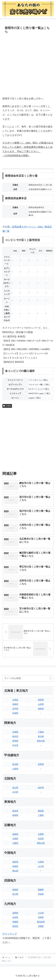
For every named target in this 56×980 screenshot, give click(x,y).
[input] (28, 678)
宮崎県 (41, 917)
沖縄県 (41, 926)
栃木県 (15, 736)
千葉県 (41, 732)
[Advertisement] (28, 65)
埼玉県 (15, 745)
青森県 (15, 704)
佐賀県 (15, 917)
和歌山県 (41, 843)
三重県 (41, 815)
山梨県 (15, 769)
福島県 (41, 709)
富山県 (15, 788)
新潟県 (15, 764)
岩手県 (15, 709)
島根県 (15, 866)
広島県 (41, 862)
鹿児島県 (41, 922)
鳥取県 (15, 862)
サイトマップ (10, 934)
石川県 (15, 792)
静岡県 (15, 815)
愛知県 (41, 811)
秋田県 (41, 700)
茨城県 (15, 732)
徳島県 (15, 890)
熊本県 (15, 926)
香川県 (15, 894)
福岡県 (15, 913)
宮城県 (15, 713)
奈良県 (41, 839)
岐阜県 (15, 811)
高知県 (41, 894)
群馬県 (15, 741)
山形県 (41, 704)
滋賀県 (15, 834)
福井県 (41, 788)
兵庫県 (41, 834)
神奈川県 (41, 741)
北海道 (7, 406)
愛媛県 (41, 890)
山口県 (41, 866)
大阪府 (15, 843)
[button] (51, 678)
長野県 (41, 764)
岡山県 (15, 871)
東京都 (41, 736)
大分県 (41, 913)
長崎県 (15, 922)
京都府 (15, 839)
